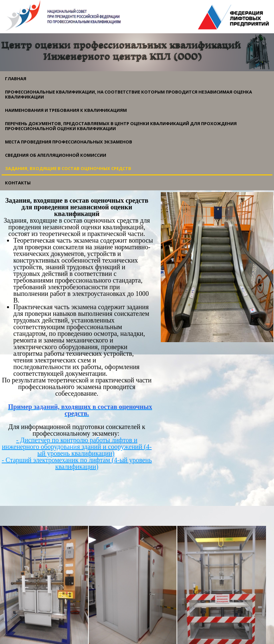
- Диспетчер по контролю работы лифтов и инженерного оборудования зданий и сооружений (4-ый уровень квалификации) (77, 447)
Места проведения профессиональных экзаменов (69, 142)
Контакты (18, 183)
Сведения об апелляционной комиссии (56, 155)
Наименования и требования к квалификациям (66, 110)
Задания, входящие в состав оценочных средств (68, 168)
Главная (16, 79)
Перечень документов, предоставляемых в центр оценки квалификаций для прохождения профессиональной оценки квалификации (121, 126)
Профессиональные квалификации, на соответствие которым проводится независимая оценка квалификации (129, 94)
